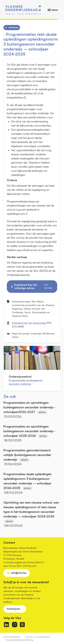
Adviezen (13, 27)
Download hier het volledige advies (34, 287)
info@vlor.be (19, 573)
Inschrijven (13, 609)
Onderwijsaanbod (20, 377)
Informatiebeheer (12, 637)
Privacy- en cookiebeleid (38, 637)
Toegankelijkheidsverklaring (20, 640)
